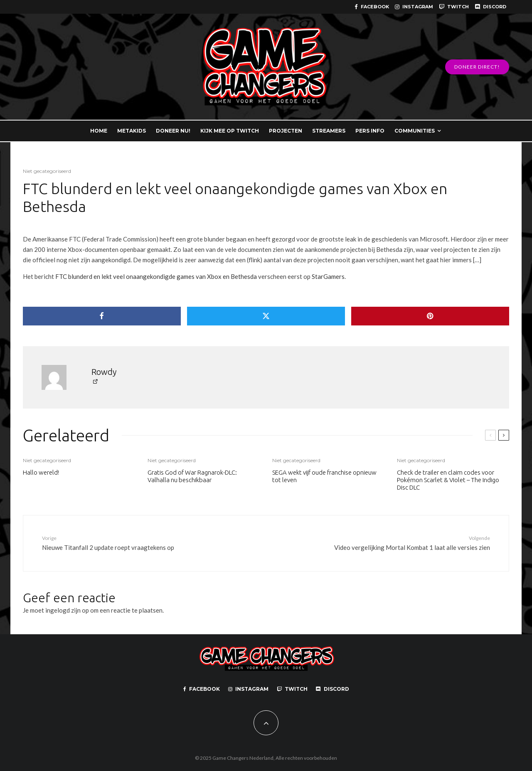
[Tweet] (266, 316)
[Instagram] (414, 7)
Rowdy (104, 372)
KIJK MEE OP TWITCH (230, 131)
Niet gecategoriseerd (47, 171)
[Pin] (430, 316)
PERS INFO (370, 131)
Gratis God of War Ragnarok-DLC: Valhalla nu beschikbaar (192, 476)
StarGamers (328, 276)
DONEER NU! (173, 131)
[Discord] (490, 7)
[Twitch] (454, 7)
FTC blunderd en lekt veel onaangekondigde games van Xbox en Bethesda (156, 276)
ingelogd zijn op (67, 610)
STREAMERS (329, 131)
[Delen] (102, 316)
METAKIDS (132, 131)
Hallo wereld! (41, 472)
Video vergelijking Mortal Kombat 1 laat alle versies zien (398, 543)
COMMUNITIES (415, 131)
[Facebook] (372, 7)
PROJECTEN (286, 131)
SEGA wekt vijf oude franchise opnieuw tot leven (324, 476)
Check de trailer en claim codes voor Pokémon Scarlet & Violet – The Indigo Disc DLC (448, 480)
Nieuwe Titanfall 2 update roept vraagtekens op (134, 543)
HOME (99, 131)
